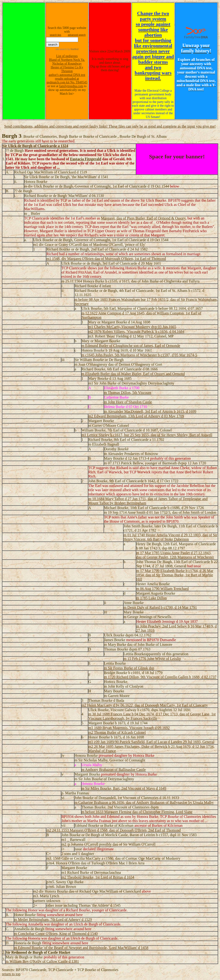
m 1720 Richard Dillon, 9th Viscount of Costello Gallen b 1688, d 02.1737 (160, 677)
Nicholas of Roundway (67, 64)
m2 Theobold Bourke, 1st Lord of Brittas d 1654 (98, 877)
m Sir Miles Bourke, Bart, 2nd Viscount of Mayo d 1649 (124, 788)
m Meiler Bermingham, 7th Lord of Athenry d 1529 (53, 919)
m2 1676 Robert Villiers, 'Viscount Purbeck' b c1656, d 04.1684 (136, 331)
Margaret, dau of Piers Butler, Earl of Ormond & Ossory (143, 218)
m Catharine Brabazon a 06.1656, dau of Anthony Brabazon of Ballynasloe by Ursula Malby (144, 802)
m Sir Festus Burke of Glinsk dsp (129, 668)
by (73, 49)
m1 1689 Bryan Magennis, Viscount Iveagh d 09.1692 (129, 728)
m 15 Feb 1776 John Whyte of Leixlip (152, 659)
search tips (55, 35)
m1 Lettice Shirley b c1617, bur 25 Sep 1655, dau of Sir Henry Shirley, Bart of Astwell (147, 435)
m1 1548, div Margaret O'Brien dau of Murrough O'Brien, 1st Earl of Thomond (106, 259)
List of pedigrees (67, 56)
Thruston (67, 71)
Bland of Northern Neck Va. (67, 60)
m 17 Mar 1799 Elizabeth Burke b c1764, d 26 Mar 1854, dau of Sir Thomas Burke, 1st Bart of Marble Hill (175, 575)
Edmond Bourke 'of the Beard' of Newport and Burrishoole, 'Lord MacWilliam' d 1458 (83, 948)
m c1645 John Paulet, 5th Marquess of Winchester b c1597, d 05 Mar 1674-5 (139, 355)
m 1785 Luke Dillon (151, 598)
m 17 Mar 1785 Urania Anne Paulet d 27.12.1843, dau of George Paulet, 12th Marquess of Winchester (175, 555)
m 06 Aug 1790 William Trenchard (162, 589)
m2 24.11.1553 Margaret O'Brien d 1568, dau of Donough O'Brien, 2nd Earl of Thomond (113, 830)
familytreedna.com (71, 86)
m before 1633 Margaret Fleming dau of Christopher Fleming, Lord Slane (137, 812)
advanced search (77, 35)
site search (61, 49)
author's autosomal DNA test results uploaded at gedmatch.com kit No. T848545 (67, 79)
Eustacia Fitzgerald (86, 159)
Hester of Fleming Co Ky (67, 67)
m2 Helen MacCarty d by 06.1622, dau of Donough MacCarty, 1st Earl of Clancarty (145, 705)
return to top (11, 974)
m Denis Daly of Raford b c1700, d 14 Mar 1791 (160, 607)
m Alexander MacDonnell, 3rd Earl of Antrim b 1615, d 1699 (150, 411)
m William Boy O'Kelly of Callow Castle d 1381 (42, 961)
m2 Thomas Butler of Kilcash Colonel (117, 732)
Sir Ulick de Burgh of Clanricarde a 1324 (35, 146)
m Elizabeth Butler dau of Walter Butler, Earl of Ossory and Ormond (133, 374)
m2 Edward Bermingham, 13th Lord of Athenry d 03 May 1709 (136, 416)
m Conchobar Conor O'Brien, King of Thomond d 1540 (56, 934)
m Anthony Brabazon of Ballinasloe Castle (114, 770)
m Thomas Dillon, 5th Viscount (128, 393)
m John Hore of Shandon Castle (128, 402)
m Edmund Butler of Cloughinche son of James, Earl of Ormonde (131, 346)
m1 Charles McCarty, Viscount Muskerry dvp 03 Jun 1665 (132, 327)
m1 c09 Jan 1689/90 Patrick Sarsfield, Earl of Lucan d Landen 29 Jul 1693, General (151, 742)
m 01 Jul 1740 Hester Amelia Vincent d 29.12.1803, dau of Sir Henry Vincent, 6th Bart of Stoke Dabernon (170, 537)
